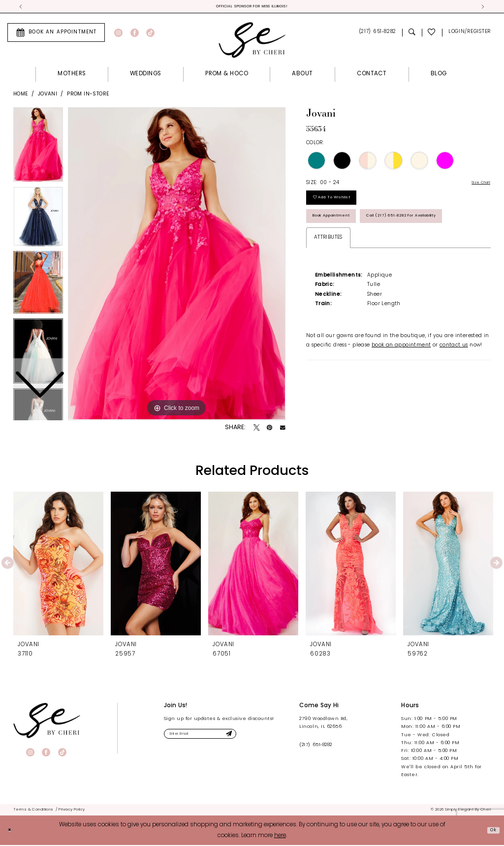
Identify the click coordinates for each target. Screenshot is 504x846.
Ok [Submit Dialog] (491, 831)
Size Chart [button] (477, 185)
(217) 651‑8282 (315, 747)
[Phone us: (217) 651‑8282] (377, 34)
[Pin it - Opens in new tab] (269, 430)
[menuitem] (56, 34)
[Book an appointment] (56, 34)
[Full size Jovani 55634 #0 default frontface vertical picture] (177, 266)
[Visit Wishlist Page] (432, 34)
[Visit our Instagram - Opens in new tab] (118, 34)
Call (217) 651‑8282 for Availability (370, 254)
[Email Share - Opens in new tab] (283, 430)
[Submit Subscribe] (254, 737)
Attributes (328, 278)
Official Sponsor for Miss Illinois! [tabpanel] (252, 7)
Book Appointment (343, 229)
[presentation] (58, 565)
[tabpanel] (177, 266)
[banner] (47, 722)
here (280, 837)
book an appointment (401, 386)
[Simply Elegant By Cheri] (252, 41)
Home (21, 96)
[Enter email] (214, 737)
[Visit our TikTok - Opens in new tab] (150, 34)
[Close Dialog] (11, 831)
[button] (469, 34)
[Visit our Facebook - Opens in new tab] (135, 34)
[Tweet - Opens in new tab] (256, 430)
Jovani (47, 96)
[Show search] (412, 34)
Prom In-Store (88, 96)
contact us (454, 386)
